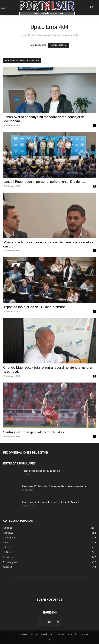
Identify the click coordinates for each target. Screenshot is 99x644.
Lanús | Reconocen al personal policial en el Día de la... (45, 182)
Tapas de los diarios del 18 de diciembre (34, 307)
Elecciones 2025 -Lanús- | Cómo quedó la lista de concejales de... (55, 486)
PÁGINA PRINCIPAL (59, 45)
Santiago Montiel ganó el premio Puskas (34, 432)
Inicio (14, 634)
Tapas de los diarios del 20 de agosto (41, 471)
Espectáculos (46, 634)
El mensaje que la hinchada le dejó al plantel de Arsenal (50, 502)
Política (33, 634)
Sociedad (72, 634)
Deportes (83, 634)
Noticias (23, 634)
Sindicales (60, 634)
